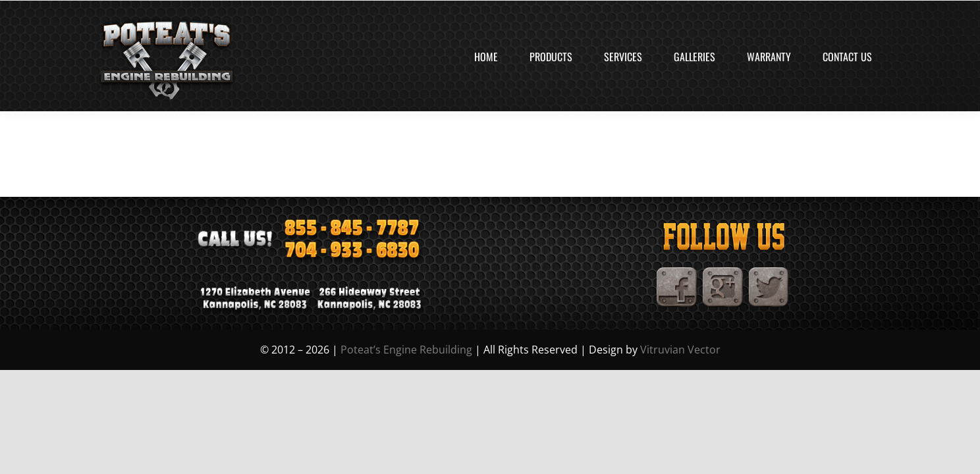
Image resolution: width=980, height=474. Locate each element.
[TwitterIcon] (769, 273)
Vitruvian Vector (680, 350)
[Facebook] (677, 273)
